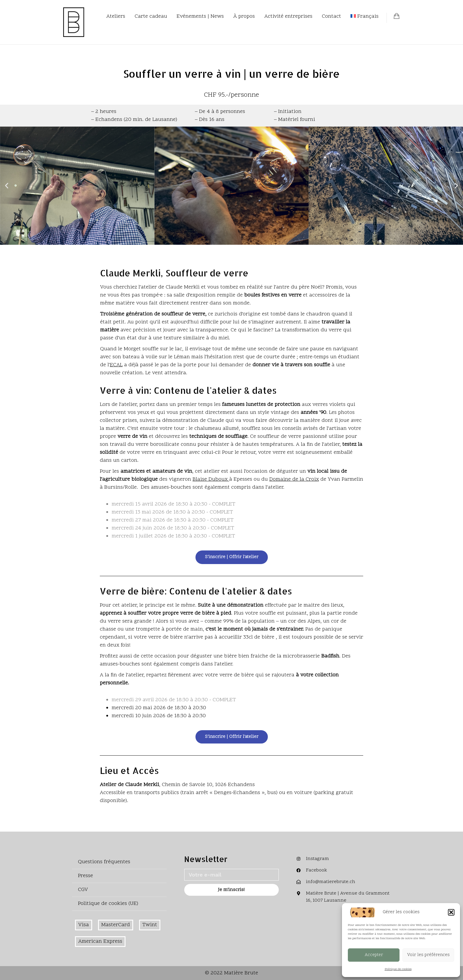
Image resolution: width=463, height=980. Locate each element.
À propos (244, 16)
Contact (331, 16)
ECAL (116, 365)
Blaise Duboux (211, 479)
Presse (85, 876)
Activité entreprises (288, 16)
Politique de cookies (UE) (108, 904)
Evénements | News (200, 16)
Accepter (374, 955)
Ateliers (116, 16)
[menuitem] (365, 17)
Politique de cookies (398, 969)
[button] (451, 912)
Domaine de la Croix (294, 479)
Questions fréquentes (104, 862)
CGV (83, 890)
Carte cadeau (151, 16)
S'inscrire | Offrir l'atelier (232, 557)
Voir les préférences (428, 955)
